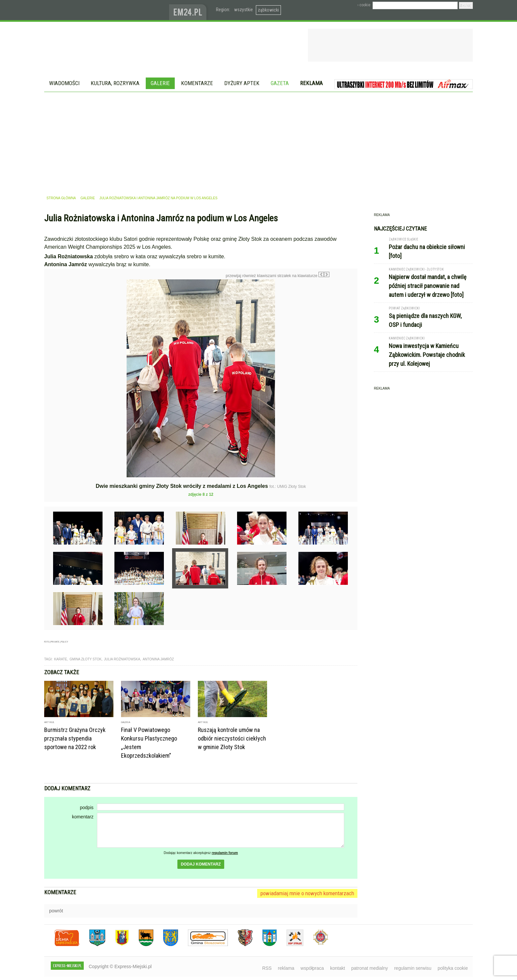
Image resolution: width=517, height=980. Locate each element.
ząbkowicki (268, 10)
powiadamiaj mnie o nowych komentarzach (307, 893)
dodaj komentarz (201, 864)
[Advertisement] (258, 142)
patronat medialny (369, 968)
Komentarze (197, 83)
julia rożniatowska (122, 659)
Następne (343, 326)
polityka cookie (453, 968)
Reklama (311, 83)
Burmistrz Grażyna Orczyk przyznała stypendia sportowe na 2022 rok (75, 738)
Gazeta (280, 83)
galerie (88, 198)
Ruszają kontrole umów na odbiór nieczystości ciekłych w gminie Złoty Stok (232, 738)
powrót (56, 911)
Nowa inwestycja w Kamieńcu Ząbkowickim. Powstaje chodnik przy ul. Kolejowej (427, 355)
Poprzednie (58, 343)
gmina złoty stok (86, 659)
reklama (286, 968)
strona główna (61, 198)
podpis (87, 807)
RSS (267, 968)
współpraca (312, 968)
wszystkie (243, 10)
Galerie (160, 83)
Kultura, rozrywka (115, 83)
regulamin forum (225, 853)
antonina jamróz (158, 659)
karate (61, 659)
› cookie (364, 5)
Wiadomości (64, 83)
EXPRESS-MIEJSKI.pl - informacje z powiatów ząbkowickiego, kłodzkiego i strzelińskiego (107, 10)
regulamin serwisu (413, 968)
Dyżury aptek (242, 83)
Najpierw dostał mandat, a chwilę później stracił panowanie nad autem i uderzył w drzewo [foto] (427, 286)
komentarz (83, 817)
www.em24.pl (189, 10)
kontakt (337, 968)
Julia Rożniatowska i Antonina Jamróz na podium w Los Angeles (159, 198)
